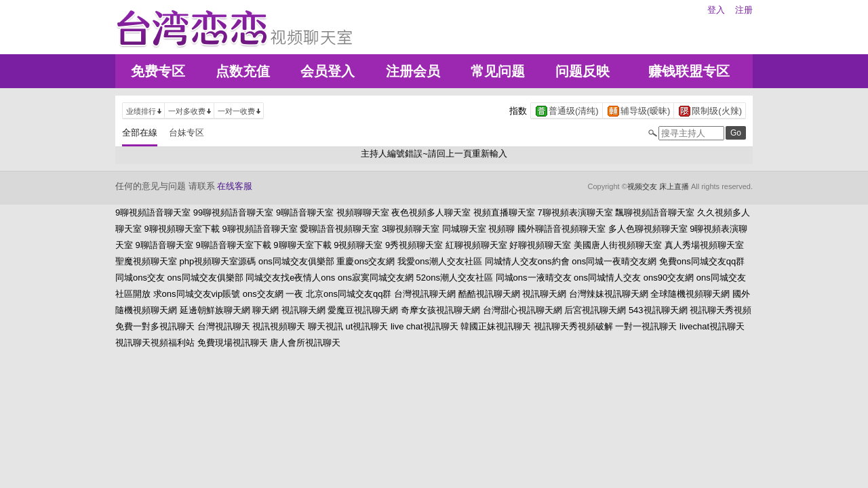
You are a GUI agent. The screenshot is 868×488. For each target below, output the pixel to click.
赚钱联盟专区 (689, 71)
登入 (716, 10)
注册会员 (413, 71)
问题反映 (583, 71)
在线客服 (235, 186)
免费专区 (158, 71)
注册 (744, 10)
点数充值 (243, 71)
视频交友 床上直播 (658, 186)
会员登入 (328, 71)
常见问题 (498, 71)
